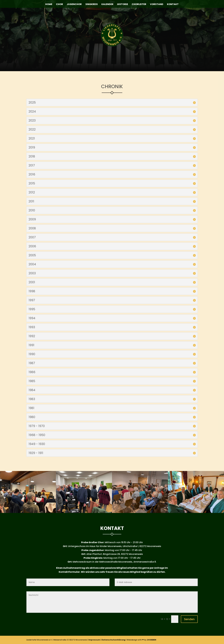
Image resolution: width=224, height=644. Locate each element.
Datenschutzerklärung (113, 640)
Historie (123, 5)
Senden (189, 619)
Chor (59, 5)
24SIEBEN (152, 640)
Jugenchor (74, 5)
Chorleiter (139, 5)
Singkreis (92, 5)
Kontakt (173, 5)
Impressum (94, 640)
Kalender (107, 5)
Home (49, 5)
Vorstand (157, 5)
